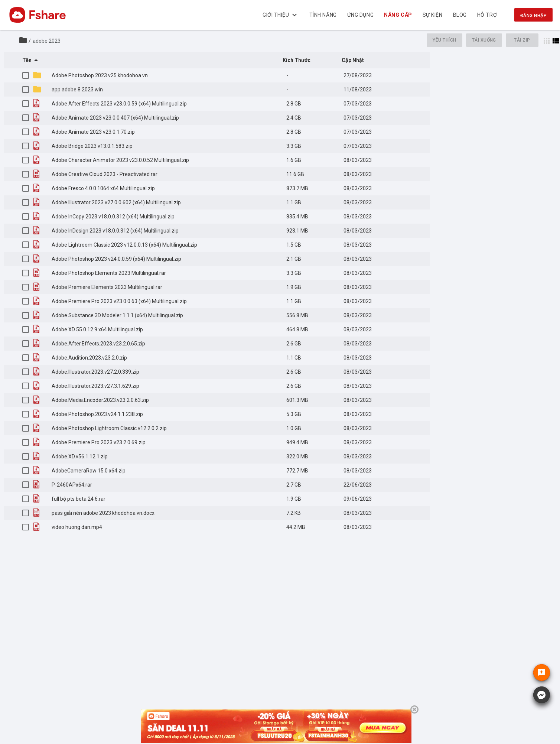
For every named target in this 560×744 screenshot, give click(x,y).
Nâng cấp (398, 15)
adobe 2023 (47, 41)
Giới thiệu (281, 15)
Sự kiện (433, 15)
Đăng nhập (533, 16)
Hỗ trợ (487, 15)
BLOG (460, 15)
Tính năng (323, 15)
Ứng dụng (360, 15)
